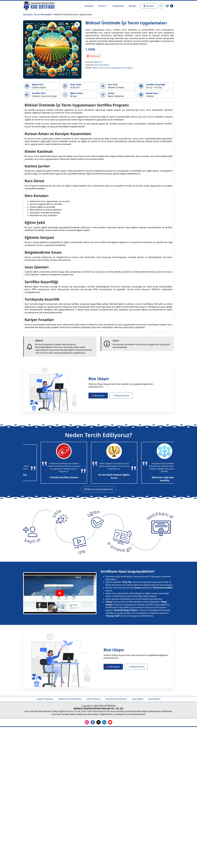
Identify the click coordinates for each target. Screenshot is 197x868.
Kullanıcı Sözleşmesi (45, 699)
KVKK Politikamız (93, 699)
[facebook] (93, 722)
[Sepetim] (169, 6)
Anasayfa (89, 6)
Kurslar (102, 6)
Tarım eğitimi (127, 68)
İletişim (132, 6)
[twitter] (98, 722)
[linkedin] (104, 722)
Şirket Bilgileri (138, 699)
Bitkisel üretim (98, 68)
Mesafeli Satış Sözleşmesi (116, 699)
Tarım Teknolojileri (43, 14)
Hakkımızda (118, 6)
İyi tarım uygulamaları (113, 68)
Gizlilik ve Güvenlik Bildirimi (70, 699)
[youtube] (110, 722)
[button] (77, 25)
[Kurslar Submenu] (108, 6)
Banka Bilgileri (155, 699)
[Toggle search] (161, 6)
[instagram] (87, 722)
